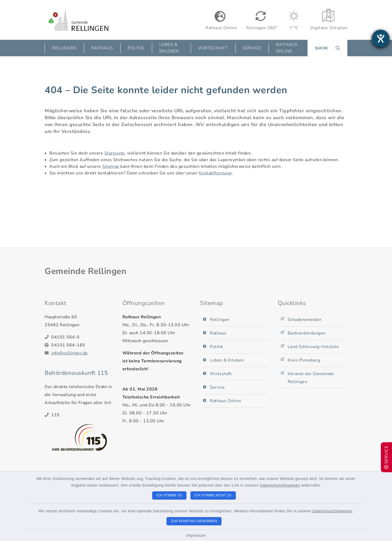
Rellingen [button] (64, 48)
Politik (216, 347)
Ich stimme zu (169, 495)
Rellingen (220, 320)
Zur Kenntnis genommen (194, 521)
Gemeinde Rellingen (86, 271)
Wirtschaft (221, 374)
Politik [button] (136, 48)
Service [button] (252, 48)
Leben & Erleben (227, 360)
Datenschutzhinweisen (280, 485)
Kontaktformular (216, 173)
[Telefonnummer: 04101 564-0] (83, 337)
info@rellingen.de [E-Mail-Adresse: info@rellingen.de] (70, 353)
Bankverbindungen (307, 333)
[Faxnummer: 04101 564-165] (83, 345)
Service (217, 387)
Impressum (196, 535)
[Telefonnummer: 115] (83, 415)
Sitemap (111, 166)
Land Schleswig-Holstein (313, 347)
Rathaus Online (287, 48)
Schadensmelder (305, 320)
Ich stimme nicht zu (213, 495)
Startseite (115, 153)
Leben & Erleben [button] (169, 48)
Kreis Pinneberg (304, 360)
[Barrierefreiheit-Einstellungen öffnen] (381, 38)
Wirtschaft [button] (213, 48)
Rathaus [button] (102, 48)
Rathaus (218, 333)
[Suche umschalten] (327, 48)
